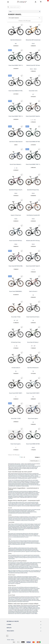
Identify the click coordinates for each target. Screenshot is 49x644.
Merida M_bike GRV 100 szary (33, 65)
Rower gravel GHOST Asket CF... (33, 266)
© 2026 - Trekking (11, 640)
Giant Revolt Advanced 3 (16, 40)
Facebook (7, 636)
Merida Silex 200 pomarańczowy (33, 40)
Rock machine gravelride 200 (33, 215)
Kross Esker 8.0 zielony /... (33, 342)
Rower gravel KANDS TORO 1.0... (16, 65)
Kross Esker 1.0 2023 (16, 419)
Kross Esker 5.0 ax (33, 91)
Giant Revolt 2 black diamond (16, 142)
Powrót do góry (35, 461)
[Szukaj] (14, 7)
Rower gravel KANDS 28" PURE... (16, 91)
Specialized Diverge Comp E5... (16, 190)
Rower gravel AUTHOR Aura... (16, 241)
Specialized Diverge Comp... (33, 190)
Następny (38, 457)
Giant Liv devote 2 (33, 291)
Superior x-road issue (16, 215)
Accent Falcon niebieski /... (16, 164)
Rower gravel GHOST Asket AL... (33, 116)
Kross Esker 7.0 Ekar (16, 317)
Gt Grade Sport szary (16, 342)
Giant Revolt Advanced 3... (33, 368)
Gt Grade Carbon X (16, 368)
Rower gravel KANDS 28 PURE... (33, 444)
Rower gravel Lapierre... (33, 419)
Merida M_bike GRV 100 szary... (33, 241)
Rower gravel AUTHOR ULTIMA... (16, 266)
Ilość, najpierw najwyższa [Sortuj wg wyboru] (24, 18)
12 (24, 457)
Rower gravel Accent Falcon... (33, 317)
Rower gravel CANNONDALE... (16, 291)
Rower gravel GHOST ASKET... (16, 393)
